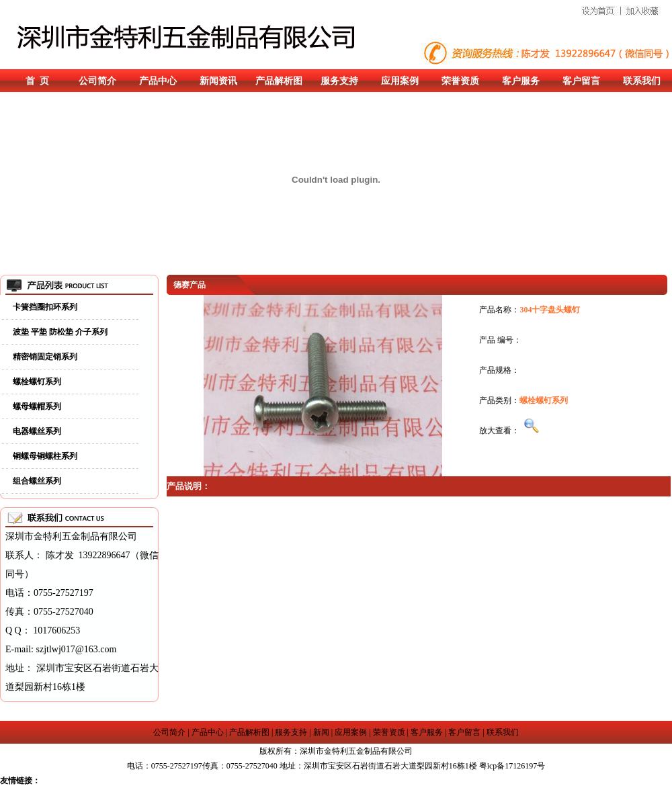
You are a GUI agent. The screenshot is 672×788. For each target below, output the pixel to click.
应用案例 (400, 81)
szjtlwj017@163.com (77, 649)
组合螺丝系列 (37, 481)
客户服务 (521, 81)
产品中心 (158, 81)
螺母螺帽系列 (37, 406)
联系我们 (642, 81)
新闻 (321, 732)
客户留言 (581, 81)
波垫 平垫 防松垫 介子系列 (60, 332)
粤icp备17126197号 (512, 766)
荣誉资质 (460, 81)
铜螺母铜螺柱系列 (45, 456)
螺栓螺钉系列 (37, 382)
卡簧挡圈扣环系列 (45, 307)
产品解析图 (279, 81)
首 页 (37, 81)
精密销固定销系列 (45, 357)
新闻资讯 (218, 81)
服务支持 (339, 81)
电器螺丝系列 (37, 431)
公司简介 (97, 81)
